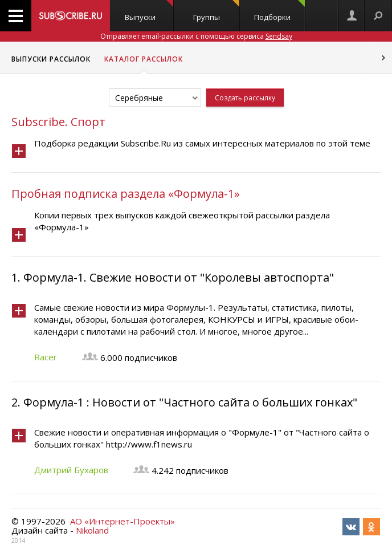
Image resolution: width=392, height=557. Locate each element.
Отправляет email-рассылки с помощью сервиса (196, 36)
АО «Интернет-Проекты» (122, 521)
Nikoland (92, 530)
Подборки (279, 11)
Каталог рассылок (144, 59)
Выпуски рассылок (51, 59)
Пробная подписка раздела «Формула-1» (126, 194)
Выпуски (149, 11)
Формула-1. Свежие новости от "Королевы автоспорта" (179, 277)
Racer (46, 357)
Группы (216, 11)
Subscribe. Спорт (58, 122)
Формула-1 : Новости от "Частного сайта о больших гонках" (190, 402)
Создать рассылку (245, 98)
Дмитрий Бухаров (71, 470)
